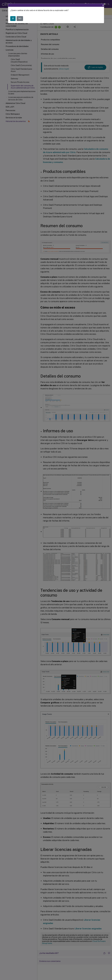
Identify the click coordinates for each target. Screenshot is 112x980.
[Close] (103, 5)
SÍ (13, 18)
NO (20, 18)
